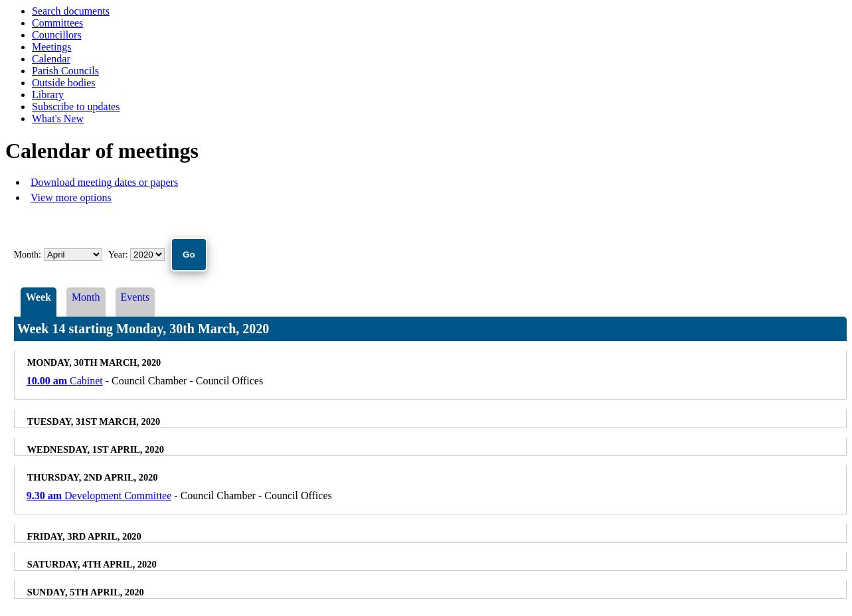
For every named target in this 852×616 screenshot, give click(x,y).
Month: (28, 255)
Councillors (57, 35)
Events (135, 297)
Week (39, 297)
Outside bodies (64, 83)
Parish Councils (65, 71)
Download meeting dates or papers (104, 182)
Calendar (51, 59)
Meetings (52, 47)
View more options (71, 197)
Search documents (71, 11)
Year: (119, 255)
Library (48, 95)
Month (86, 297)
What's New (58, 118)
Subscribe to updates (76, 107)
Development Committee (99, 496)
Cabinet (65, 381)
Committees (57, 23)
